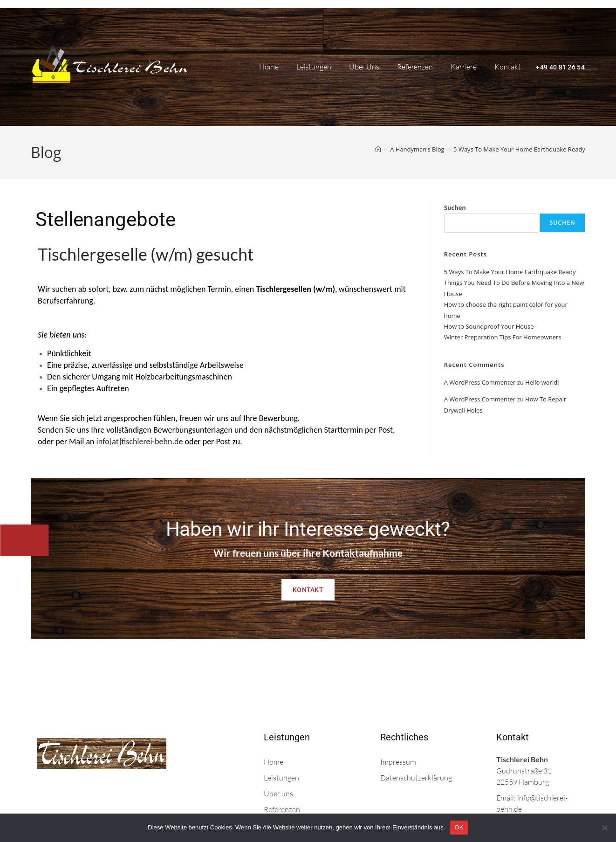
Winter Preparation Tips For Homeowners (503, 337)
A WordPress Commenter (480, 382)
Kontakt (507, 67)
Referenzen (415, 67)
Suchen (455, 207)
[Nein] (604, 828)
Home (269, 67)
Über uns (364, 67)
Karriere (464, 67)
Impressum (398, 762)
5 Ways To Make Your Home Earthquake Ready (519, 149)
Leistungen (314, 67)
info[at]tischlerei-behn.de (140, 442)
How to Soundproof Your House (489, 326)
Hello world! (542, 382)
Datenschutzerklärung (416, 778)
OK (459, 827)
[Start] (378, 149)
